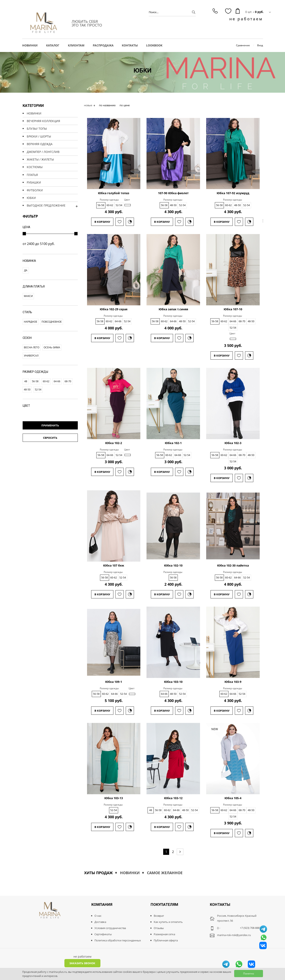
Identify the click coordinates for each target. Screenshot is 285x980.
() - (219, 928)
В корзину (102, 222)
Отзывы (159, 928)
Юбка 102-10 (173, 566)
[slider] (24, 234)
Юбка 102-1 (173, 443)
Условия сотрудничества (110, 928)
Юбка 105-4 (233, 798)
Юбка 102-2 (114, 443)
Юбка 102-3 (233, 443)
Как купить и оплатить (168, 922)
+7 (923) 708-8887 (250, 928)
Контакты (130, 45)
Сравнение (243, 45)
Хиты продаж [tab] (98, 873)
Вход (260, 45)
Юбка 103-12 (173, 798)
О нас (98, 916)
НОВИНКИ (30, 45)
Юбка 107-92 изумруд (233, 193)
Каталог (149, 76)
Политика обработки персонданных (118, 940)
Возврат (159, 916)
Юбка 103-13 (114, 798)
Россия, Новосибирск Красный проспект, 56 (237, 918)
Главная (136, 76)
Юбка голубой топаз (114, 193)
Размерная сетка (164, 934)
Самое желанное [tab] (165, 873)
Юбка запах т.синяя (173, 309)
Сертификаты (103, 934)
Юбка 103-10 (173, 682)
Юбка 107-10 (233, 309)
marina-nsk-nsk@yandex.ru (234, 935)
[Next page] (180, 852)
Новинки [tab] (130, 873)
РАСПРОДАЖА (103, 45)
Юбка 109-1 (114, 682)
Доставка (100, 922)
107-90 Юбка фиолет (173, 193)
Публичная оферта (166, 940)
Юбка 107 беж (114, 566)
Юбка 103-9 (233, 682)
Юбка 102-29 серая (114, 309)
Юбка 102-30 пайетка (233, 566)
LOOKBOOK (154, 45)
